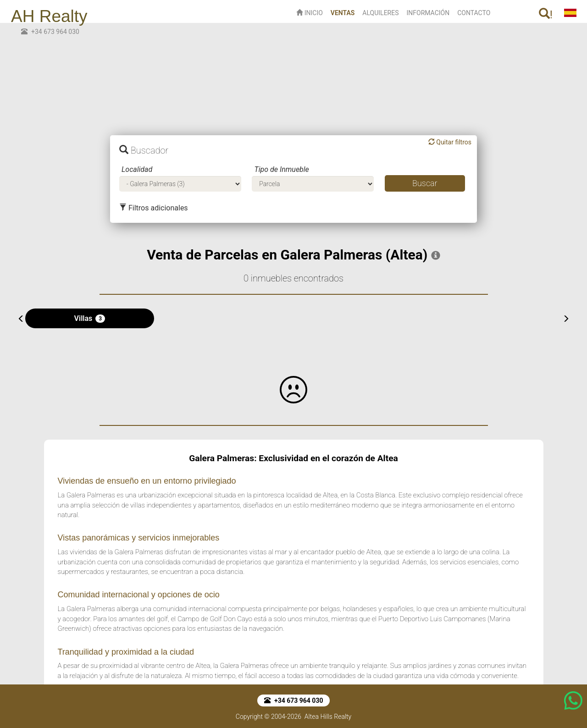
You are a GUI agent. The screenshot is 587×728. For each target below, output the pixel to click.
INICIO (310, 13)
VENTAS (345, 12)
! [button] (546, 14)
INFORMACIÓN (428, 13)
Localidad (137, 169)
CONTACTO (474, 13)
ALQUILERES (380, 13)
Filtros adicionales (154, 208)
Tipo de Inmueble (281, 169)
